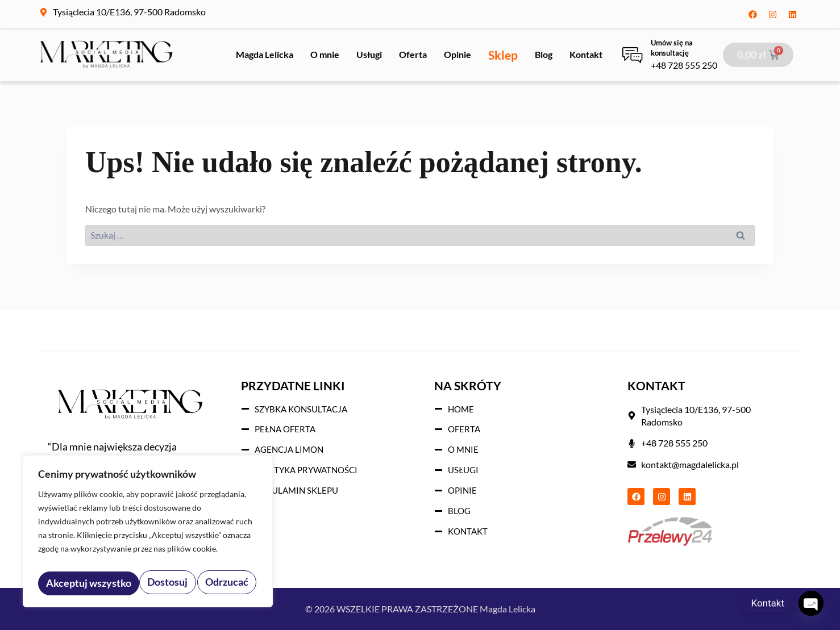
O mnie (325, 54)
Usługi (369, 54)
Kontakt (586, 54)
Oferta (413, 54)
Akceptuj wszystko (208, 583)
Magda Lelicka (265, 54)
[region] (148, 535)
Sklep (503, 55)
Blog (544, 54)
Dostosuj (65, 583)
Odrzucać (125, 583)
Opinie (458, 54)
